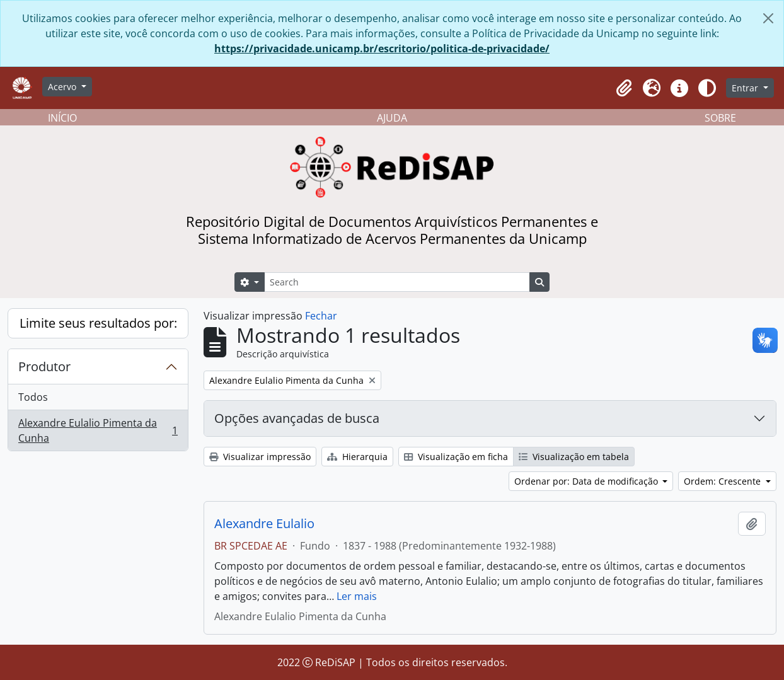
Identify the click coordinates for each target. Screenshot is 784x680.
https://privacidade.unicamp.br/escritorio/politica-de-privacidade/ (382, 49)
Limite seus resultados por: (98, 323)
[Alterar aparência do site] (707, 88)
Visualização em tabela (574, 457)
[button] (624, 88)
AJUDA (392, 118)
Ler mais (357, 596)
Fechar (321, 316)
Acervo (63, 87)
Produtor (44, 366)
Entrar (746, 88)
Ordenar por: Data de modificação (587, 481)
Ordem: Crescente (723, 481)
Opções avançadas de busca (297, 418)
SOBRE (720, 118)
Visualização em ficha (456, 457)
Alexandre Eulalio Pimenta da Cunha (98, 430)
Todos (33, 397)
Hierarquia (357, 457)
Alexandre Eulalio (264, 524)
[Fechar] (768, 18)
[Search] (397, 282)
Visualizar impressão (260, 457)
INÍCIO (62, 118)
